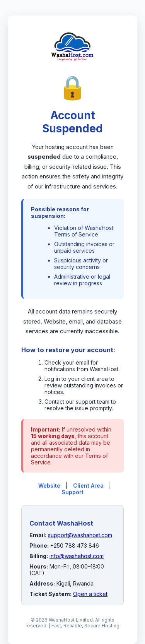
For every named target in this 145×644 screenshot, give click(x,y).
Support (72, 492)
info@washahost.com (77, 556)
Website (49, 486)
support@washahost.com (80, 535)
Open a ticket (90, 594)
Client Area (88, 486)
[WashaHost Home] (72, 69)
